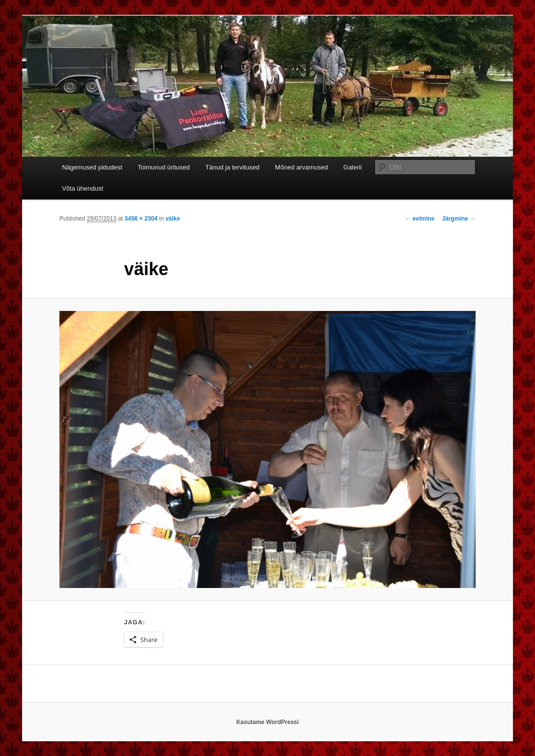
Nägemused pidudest (92, 167)
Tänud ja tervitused (232, 167)
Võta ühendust (82, 188)
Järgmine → (459, 219)
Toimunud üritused (164, 167)
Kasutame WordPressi (267, 722)
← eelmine (420, 219)
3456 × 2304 (141, 219)
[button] (267, 450)
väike (173, 219)
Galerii (353, 167)
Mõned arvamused (301, 167)
